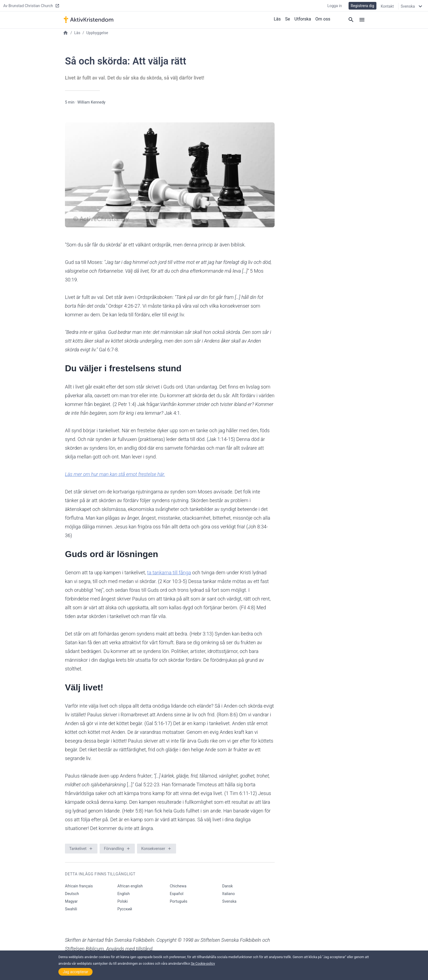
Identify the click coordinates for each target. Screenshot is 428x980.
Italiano (228, 894)
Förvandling (114, 849)
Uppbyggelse (97, 33)
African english (130, 886)
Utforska (303, 19)
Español (177, 894)
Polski (123, 901)
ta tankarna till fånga (169, 573)
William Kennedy (91, 102)
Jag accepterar (75, 972)
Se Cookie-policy (203, 964)
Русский (125, 909)
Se (288, 19)
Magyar (71, 901)
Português (179, 901)
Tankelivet (78, 849)
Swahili (71, 909)
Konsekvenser (153, 849)
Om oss (323, 19)
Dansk (228, 886)
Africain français (79, 886)
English (124, 894)
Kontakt (387, 6)
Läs (277, 19)
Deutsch (72, 894)
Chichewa (178, 886)
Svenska (229, 901)
